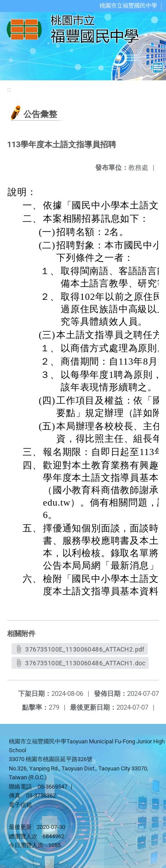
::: (9, 90)
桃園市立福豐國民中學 (128, 6)
